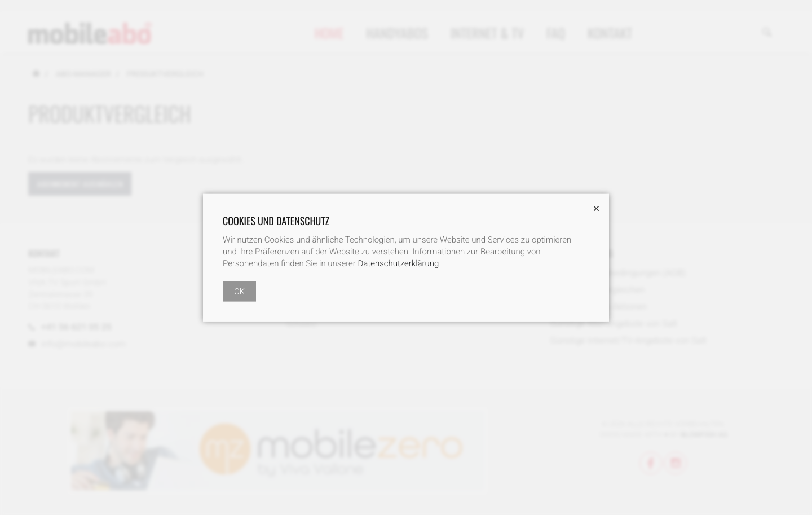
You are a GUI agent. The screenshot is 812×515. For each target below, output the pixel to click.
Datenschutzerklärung (399, 263)
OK (239, 292)
